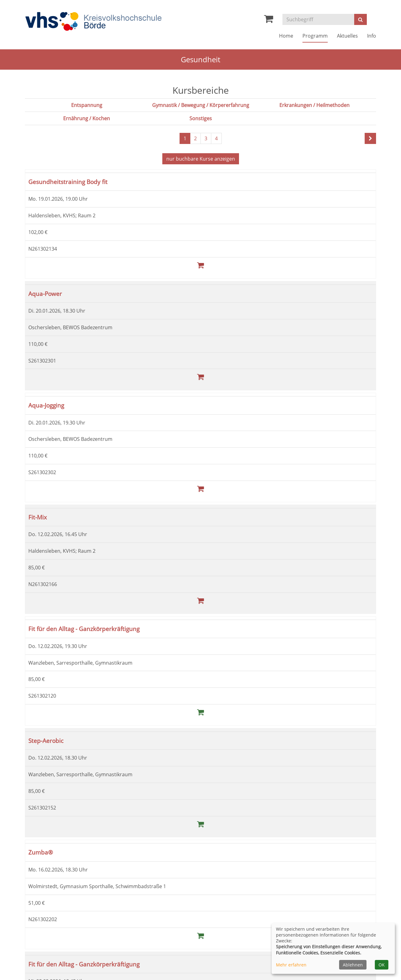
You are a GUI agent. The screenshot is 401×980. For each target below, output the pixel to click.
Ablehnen (353, 965)
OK (382, 965)
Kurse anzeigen (201, 159)
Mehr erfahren (291, 965)
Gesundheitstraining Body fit (68, 181)
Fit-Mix (38, 517)
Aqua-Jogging (46, 405)
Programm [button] (315, 36)
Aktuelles (347, 36)
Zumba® (41, 851)
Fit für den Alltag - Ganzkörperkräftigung (84, 628)
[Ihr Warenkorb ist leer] (269, 20)
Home (286, 36)
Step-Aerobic (46, 740)
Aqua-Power (45, 293)
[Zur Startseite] (93, 22)
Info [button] (372, 36)
